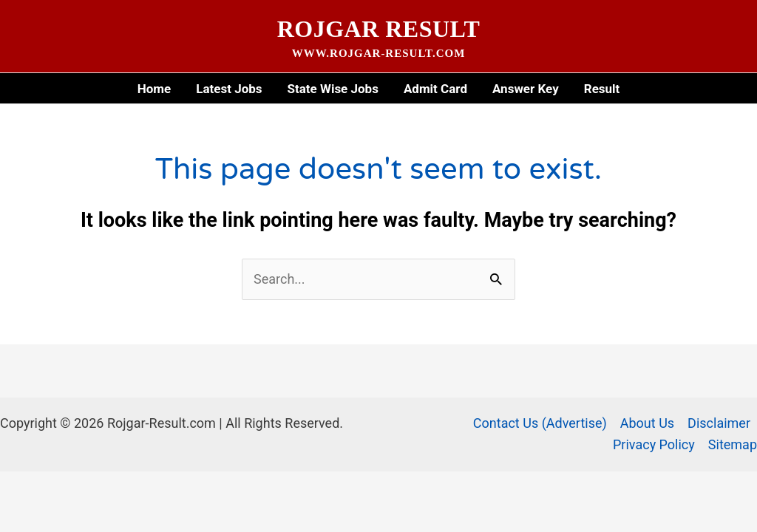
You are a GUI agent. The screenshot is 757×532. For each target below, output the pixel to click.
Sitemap (733, 444)
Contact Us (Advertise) (540, 423)
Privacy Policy (654, 444)
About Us (647, 423)
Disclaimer (719, 423)
